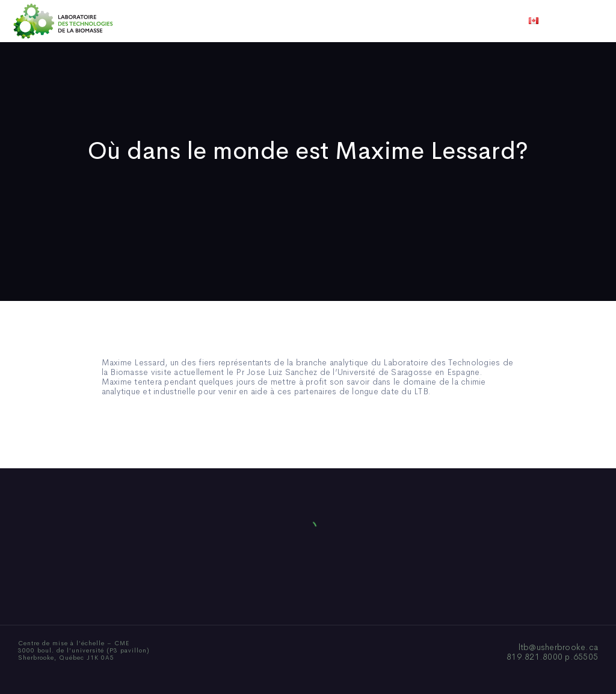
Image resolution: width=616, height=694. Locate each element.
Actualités (353, 21)
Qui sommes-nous (214, 21)
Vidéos (402, 21)
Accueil (147, 21)
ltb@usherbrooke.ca (559, 647)
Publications (291, 21)
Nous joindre (457, 21)
